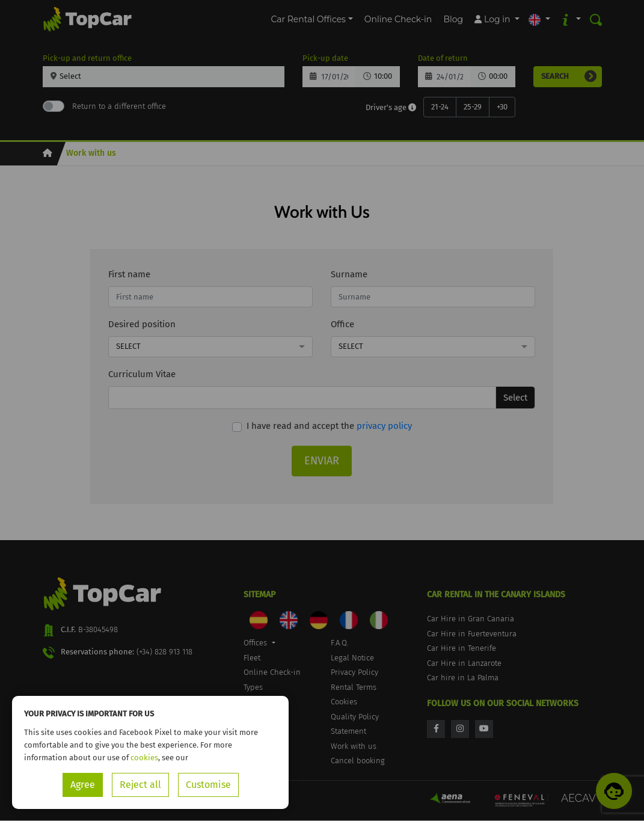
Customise (208, 785)
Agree (83, 785)
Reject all (140, 785)
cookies (144, 758)
